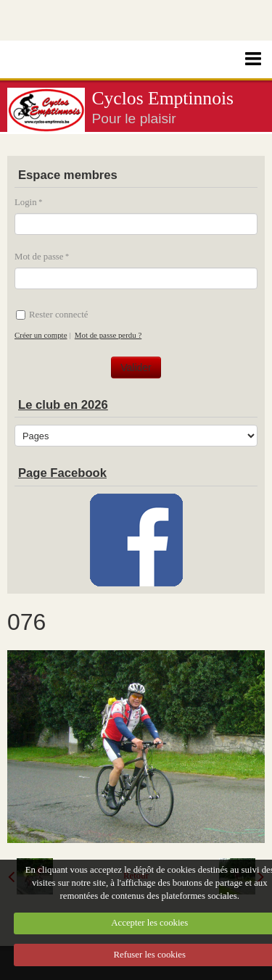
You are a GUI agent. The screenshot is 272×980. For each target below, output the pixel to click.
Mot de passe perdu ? (108, 335)
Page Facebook (62, 473)
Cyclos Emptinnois (163, 98)
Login (26, 202)
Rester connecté (52, 315)
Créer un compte (41, 335)
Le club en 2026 (63, 405)
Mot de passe (39, 257)
